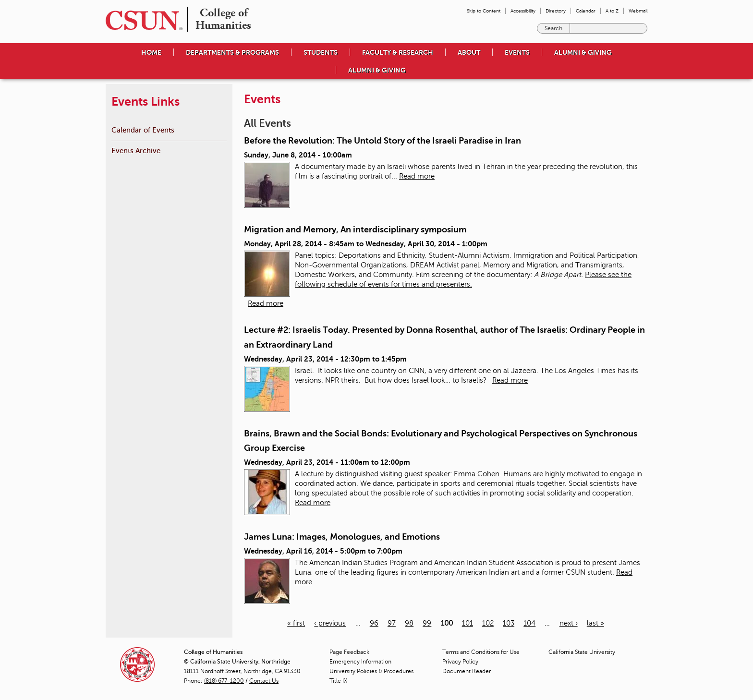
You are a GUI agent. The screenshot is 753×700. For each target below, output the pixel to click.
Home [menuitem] (151, 52)
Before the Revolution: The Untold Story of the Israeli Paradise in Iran (383, 141)
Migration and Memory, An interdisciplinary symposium (355, 229)
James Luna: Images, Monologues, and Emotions (342, 537)
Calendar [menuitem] (586, 11)
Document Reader (467, 671)
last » (595, 623)
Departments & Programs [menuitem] (232, 52)
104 (529, 623)
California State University (582, 652)
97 (392, 623)
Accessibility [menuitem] (523, 11)
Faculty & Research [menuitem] (398, 52)
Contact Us (264, 681)
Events (517, 52)
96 (374, 623)
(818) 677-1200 (224, 681)
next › (569, 623)
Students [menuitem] (321, 52)
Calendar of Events (143, 130)
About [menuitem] (469, 52)
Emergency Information (360, 662)
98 (409, 623)
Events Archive (136, 151)
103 (509, 623)
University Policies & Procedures (371, 671)
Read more (417, 176)
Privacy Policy (460, 662)
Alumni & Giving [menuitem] (583, 52)
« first (296, 623)
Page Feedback (349, 652)
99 (427, 623)
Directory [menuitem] (556, 11)
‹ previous (330, 623)
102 (488, 623)
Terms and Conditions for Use (481, 652)
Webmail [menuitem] (638, 11)
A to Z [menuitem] (612, 11)
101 (468, 623)
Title (338, 681)
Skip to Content (484, 11)
